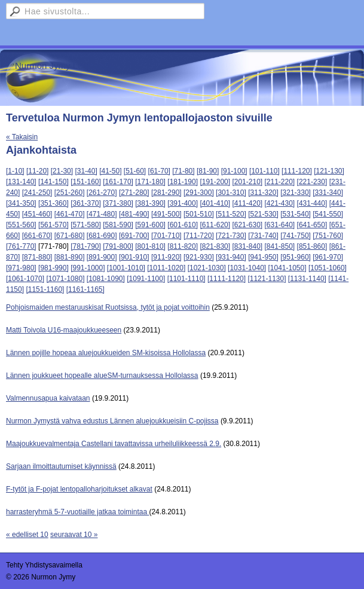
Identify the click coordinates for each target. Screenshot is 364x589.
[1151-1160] (45, 289)
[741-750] (296, 236)
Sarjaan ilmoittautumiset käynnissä (61, 466)
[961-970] (328, 257)
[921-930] (199, 257)
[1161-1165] (85, 289)
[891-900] (102, 257)
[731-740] (263, 236)
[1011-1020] (166, 268)
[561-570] (53, 225)
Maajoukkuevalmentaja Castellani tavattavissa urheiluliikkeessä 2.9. (114, 444)
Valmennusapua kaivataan (48, 398)
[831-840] (247, 246)
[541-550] (328, 214)
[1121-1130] (267, 279)
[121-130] (329, 171)
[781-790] (86, 246)
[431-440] (312, 203)
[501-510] (199, 214)
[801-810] (150, 246)
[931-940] (231, 257)
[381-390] (150, 203)
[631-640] (280, 225)
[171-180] (150, 182)
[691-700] (134, 236)
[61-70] (159, 171)
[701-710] (166, 236)
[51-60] (135, 171)
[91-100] (234, 171)
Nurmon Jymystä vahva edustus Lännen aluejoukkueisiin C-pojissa (112, 421)
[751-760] (328, 236)
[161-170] (118, 182)
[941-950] (263, 257)
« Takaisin (22, 137)
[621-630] (247, 225)
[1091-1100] (146, 279)
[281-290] (166, 193)
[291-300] (199, 193)
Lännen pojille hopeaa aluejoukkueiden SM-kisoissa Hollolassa (106, 353)
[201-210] (247, 182)
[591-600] (150, 225)
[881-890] (70, 257)
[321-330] (296, 193)
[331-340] (328, 193)
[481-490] (134, 214)
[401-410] (215, 203)
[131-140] (21, 182)
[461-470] (70, 214)
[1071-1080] (65, 279)
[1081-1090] (106, 279)
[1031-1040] (247, 268)
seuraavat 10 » (74, 535)
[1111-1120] (227, 279)
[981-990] (53, 268)
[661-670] (37, 236)
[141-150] (53, 182)
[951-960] (296, 257)
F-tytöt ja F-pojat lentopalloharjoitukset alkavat (79, 489)
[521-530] (263, 214)
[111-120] (297, 171)
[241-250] (37, 193)
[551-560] (21, 225)
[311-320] (263, 193)
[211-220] (280, 182)
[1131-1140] (307, 279)
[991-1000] (88, 268)
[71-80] (183, 171)
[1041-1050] (287, 268)
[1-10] (15, 171)
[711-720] (199, 236)
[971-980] (21, 268)
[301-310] (231, 193)
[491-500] (166, 214)
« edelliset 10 (27, 535)
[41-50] (110, 171)
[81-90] (208, 171)
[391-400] (183, 203)
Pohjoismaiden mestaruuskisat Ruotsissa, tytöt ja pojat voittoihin (108, 307)
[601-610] (183, 225)
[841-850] (280, 246)
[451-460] (37, 214)
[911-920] (166, 257)
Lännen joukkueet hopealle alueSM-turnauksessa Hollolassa (102, 376)
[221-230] (312, 182)
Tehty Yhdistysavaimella (44, 565)
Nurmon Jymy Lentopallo (65, 65)
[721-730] (231, 236)
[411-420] (247, 203)
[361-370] (86, 203)
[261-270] (102, 193)
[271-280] (134, 193)
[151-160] (86, 182)
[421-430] (280, 203)
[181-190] (183, 182)
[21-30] (62, 171)
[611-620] (215, 225)
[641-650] (312, 225)
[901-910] (134, 257)
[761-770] (21, 246)
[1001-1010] (126, 268)
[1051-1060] (328, 268)
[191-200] (215, 182)
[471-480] (102, 214)
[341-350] (21, 203)
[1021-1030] (207, 268)
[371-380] (118, 203)
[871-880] (37, 257)
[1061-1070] (25, 279)
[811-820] (183, 246)
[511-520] (231, 214)
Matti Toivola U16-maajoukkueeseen (64, 330)
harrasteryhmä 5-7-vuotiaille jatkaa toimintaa (77, 512)
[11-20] (37, 171)
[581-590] (118, 225)
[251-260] (70, 193)
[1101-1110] (186, 279)
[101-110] (264, 171)
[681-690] (102, 236)
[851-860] (312, 246)
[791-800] (118, 246)
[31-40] (86, 171)
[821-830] (215, 246)
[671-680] (70, 236)
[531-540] (296, 214)
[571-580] (86, 225)
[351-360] (53, 203)
